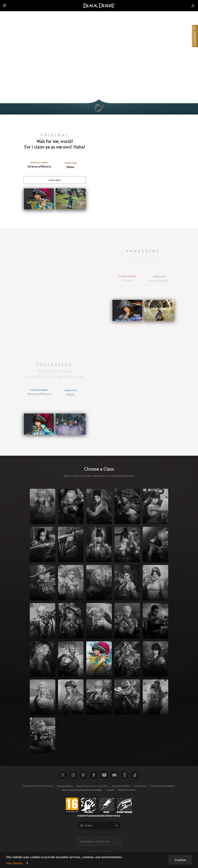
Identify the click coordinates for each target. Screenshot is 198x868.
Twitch (84, 775)
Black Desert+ (125, 775)
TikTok (135, 775)
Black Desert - (95, 841)
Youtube (104, 775)
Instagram (73, 775)
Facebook (94, 775)
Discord (114, 775)
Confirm (180, 860)
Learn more (55, 180)
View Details (14, 863)
